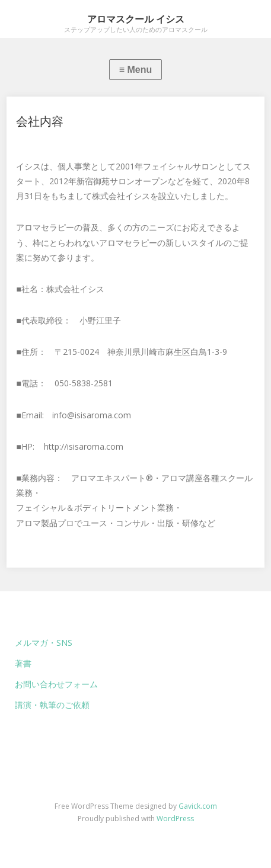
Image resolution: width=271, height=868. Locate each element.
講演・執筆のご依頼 (52, 705)
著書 (23, 663)
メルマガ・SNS (44, 643)
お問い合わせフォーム (56, 684)
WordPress (175, 819)
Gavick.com (198, 806)
